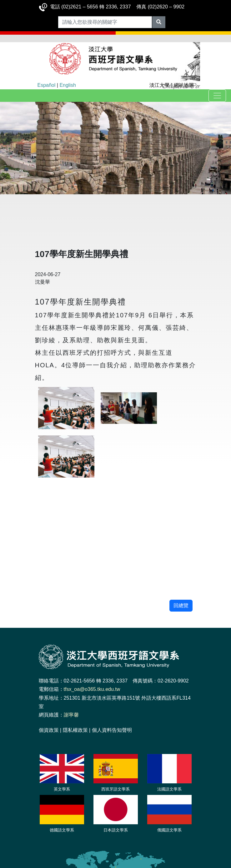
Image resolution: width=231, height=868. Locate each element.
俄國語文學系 (169, 830)
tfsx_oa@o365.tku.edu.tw (92, 689)
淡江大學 (159, 85)
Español (47, 85)
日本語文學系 (116, 830)
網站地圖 (184, 85)
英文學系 (62, 789)
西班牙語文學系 (115, 789)
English (68, 85)
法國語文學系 (169, 789)
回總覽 (181, 605)
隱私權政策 (75, 730)
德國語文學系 (62, 830)
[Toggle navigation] (217, 96)
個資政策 (49, 730)
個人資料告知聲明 (112, 730)
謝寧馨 (71, 715)
